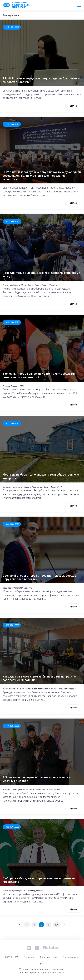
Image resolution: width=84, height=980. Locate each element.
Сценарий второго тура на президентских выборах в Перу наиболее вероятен (39, 577)
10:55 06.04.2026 (12, 827)
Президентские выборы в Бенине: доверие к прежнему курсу (41, 274)
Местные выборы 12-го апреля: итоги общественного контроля (41, 476)
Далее (73, 106)
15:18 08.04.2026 (12, 625)
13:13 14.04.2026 (12, 221)
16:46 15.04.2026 (12, 27)
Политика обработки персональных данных (41, 973)
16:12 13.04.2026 (12, 322)
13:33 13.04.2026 (12, 423)
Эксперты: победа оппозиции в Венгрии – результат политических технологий (39, 375)
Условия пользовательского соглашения (41, 969)
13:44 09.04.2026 (12, 524)
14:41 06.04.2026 (12, 726)
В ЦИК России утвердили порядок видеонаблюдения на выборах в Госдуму (42, 80)
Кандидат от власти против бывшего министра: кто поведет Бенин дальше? (39, 678)
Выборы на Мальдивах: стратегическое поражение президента (39, 880)
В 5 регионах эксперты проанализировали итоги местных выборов (36, 779)
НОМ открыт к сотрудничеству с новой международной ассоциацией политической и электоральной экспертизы (42, 176)
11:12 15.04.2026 (12, 124)
